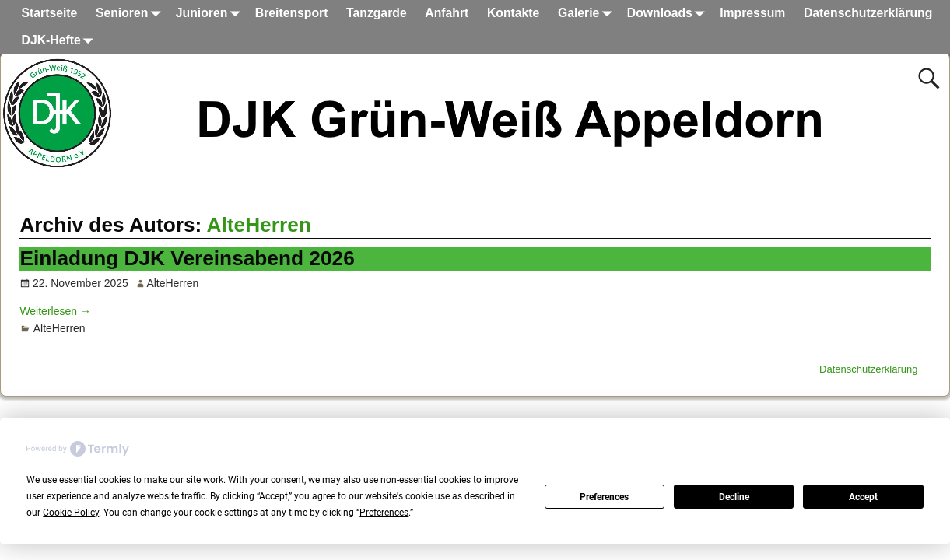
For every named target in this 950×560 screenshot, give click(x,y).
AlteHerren (259, 225)
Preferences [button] (384, 513)
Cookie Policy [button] (71, 513)
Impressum (752, 13)
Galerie (588, 14)
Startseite (50, 13)
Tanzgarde (377, 13)
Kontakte (513, 13)
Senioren (131, 14)
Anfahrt (447, 13)
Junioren (211, 14)
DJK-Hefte (61, 41)
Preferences (604, 497)
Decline (734, 497)
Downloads (669, 14)
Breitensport (292, 13)
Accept (863, 497)
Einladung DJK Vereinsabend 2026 (187, 258)
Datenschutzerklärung (868, 13)
